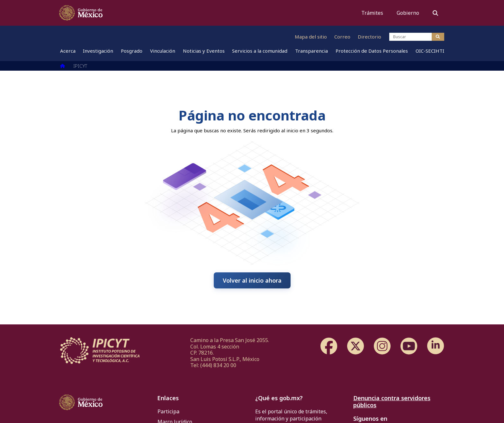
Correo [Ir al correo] (342, 37)
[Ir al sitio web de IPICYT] (195, 37)
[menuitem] (68, 53)
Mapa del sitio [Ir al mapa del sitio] (311, 37)
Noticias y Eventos (204, 53)
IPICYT (80, 66)
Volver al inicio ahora (252, 280)
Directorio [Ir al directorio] (369, 37)
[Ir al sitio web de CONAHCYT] (113, 37)
